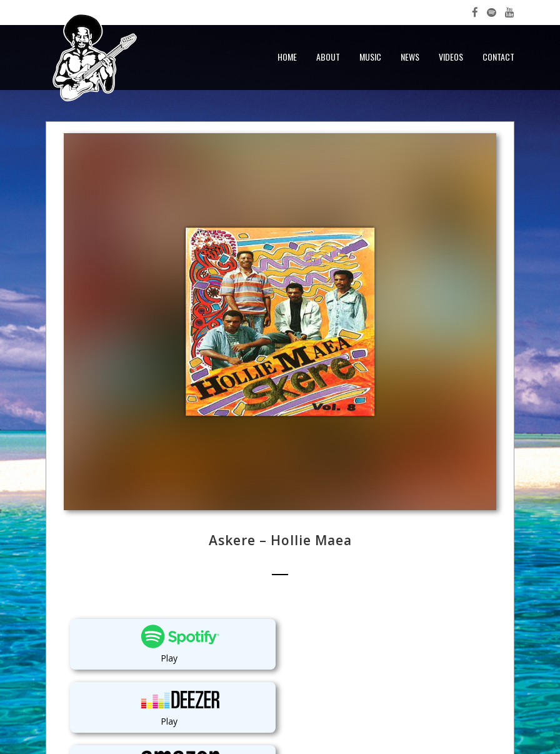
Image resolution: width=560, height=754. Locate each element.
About (328, 57)
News (410, 57)
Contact (498, 57)
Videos (451, 57)
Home (287, 57)
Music (370, 57)
